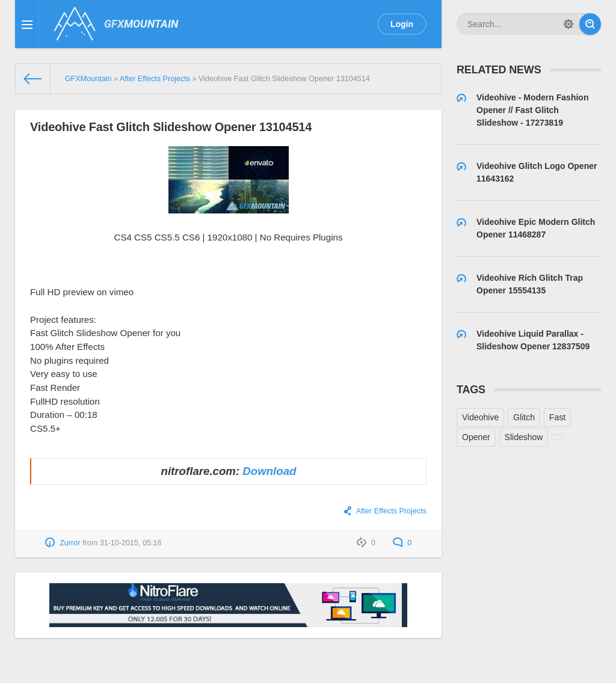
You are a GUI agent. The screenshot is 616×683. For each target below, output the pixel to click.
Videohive (480, 417)
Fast (557, 417)
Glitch (524, 417)
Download (269, 471)
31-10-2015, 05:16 (131, 543)
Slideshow (524, 437)
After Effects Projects (391, 511)
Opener (476, 437)
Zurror (70, 543)
